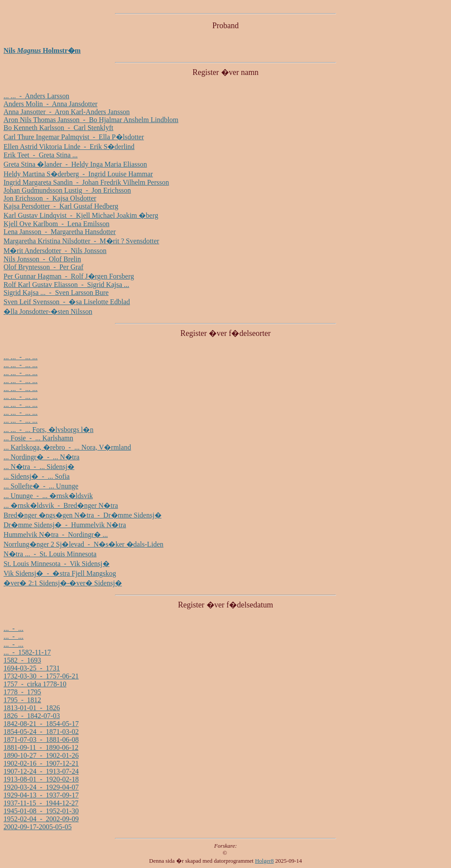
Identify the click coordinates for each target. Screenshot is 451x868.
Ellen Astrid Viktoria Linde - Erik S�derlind (69, 147)
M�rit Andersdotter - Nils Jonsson (55, 251)
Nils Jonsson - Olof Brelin (42, 259)
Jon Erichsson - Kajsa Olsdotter (50, 198)
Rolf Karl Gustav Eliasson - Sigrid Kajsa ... (66, 285)
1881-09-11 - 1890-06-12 (41, 747)
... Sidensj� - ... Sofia (37, 476)
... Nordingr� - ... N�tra (41, 457)
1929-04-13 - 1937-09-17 (41, 795)
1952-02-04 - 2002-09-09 (41, 819)
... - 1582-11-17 (27, 652)
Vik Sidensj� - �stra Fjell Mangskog (60, 573)
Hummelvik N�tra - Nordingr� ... (56, 535)
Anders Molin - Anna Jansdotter (50, 104)
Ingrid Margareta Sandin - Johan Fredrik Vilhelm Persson (86, 182)
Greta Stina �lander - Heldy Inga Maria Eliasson (75, 164)
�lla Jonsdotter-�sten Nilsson (48, 311)
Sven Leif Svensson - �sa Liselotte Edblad (67, 302)
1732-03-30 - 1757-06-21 (41, 676)
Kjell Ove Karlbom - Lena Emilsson (56, 224)
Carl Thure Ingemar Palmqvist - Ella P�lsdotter (74, 137)
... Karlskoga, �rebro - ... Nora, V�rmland (67, 447)
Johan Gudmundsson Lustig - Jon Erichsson (67, 190)
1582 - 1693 (22, 660)
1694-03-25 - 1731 (32, 668)
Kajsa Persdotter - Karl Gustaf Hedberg (61, 206)
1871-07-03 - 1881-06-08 (41, 739)
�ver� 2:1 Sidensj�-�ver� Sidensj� (63, 583)
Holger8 (264, 861)
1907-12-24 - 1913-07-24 (41, 771)
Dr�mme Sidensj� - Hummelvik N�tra (65, 525)
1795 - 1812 (22, 700)
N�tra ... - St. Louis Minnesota (50, 554)
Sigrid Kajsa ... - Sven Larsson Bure (56, 292)
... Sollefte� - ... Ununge (41, 486)
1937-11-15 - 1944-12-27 (41, 803)
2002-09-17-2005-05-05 (38, 827)
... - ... (13, 628)
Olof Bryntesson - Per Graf (43, 267)
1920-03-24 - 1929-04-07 (41, 787)
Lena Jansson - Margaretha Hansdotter (60, 232)
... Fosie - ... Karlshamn (38, 438)
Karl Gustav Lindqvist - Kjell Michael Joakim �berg (81, 215)
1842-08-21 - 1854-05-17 (41, 724)
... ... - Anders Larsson (36, 96)
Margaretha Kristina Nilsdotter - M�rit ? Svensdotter (81, 241)
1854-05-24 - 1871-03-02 (41, 732)
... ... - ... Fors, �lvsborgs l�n (48, 430)
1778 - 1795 (22, 692)
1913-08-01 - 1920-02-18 (41, 779)
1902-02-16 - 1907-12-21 (41, 763)
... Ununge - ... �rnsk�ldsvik (48, 496)
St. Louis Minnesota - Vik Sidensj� (57, 564)
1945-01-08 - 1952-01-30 (41, 811)
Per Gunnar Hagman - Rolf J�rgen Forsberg (69, 276)
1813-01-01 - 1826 (32, 708)
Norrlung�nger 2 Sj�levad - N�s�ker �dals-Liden (83, 544)
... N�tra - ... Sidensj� (39, 467)
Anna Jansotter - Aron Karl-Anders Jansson (67, 112)
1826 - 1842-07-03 (32, 716)
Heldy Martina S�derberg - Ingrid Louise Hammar (78, 174)
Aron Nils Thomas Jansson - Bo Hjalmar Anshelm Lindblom (91, 120)
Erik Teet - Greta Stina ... (41, 155)
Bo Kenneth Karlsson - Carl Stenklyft (58, 128)
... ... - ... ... (20, 357)
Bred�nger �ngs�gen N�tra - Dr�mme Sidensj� (83, 515)
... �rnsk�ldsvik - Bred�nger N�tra (61, 505)
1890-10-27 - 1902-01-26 (41, 755)
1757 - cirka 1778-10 (35, 684)
